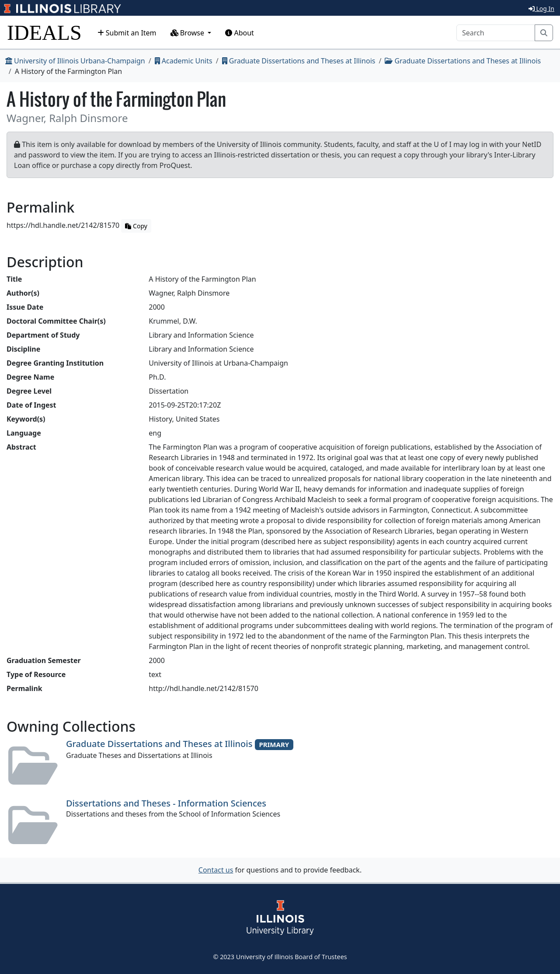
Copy (136, 226)
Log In (541, 9)
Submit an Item (127, 33)
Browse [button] (188, 33)
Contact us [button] (216, 870)
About (240, 33)
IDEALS (44, 33)
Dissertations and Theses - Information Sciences (166, 803)
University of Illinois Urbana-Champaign (75, 61)
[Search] (496, 33)
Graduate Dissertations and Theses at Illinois (299, 61)
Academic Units (184, 61)
